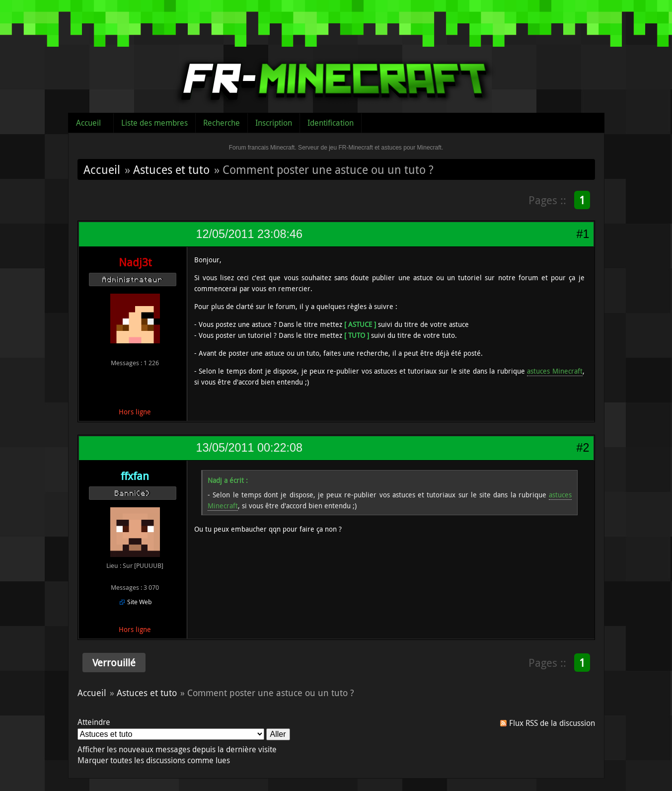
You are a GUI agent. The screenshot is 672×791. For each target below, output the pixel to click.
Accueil (88, 123)
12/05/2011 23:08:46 (249, 234)
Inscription (274, 123)
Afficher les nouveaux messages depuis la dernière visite (177, 749)
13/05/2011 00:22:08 (249, 448)
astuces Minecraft (555, 371)
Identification (331, 123)
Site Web (140, 602)
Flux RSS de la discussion (552, 723)
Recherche (222, 123)
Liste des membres (154, 123)
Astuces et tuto (171, 169)
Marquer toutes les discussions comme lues (154, 760)
